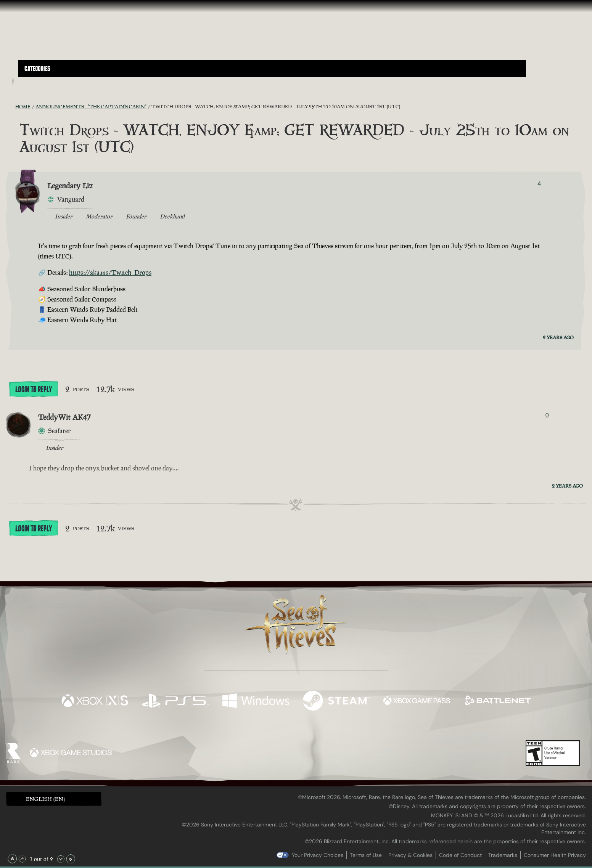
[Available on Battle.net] (497, 702)
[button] (272, 69)
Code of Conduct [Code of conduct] (460, 855)
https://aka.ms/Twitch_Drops (110, 273)
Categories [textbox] (37, 69)
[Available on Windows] (256, 702)
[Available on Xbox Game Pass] (417, 702)
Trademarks (503, 855)
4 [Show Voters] (539, 184)
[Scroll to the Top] (12, 859)
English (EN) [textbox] (45, 799)
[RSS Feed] (11, 106)
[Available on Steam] (336, 702)
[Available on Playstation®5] (175, 702)
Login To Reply (34, 390)
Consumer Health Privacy (555, 855)
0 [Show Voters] (547, 415)
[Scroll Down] (61, 859)
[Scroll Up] (22, 859)
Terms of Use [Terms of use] (366, 855)
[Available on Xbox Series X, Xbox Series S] (95, 702)
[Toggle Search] (41, 82)
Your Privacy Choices (318, 855)
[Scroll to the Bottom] (71, 859)
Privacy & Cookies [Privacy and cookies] (410, 855)
